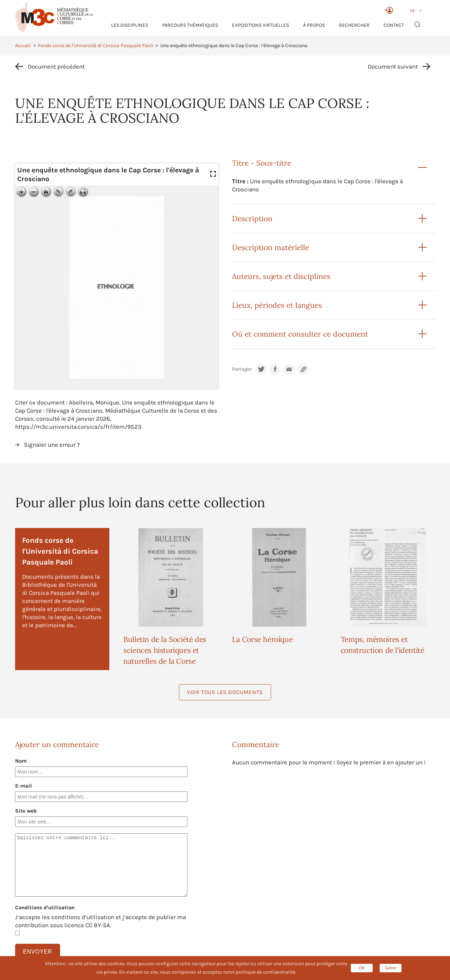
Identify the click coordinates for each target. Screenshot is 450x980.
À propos (314, 25)
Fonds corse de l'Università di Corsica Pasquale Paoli (96, 46)
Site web (26, 811)
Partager (242, 369)
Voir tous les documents (225, 692)
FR (412, 11)
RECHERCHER (354, 25)
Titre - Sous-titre (262, 163)
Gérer (391, 968)
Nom (21, 761)
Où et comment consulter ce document (300, 334)
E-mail (24, 786)
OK (362, 968)
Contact (394, 25)
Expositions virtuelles (261, 25)
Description (252, 219)
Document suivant (393, 66)
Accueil (23, 46)
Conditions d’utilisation (45, 908)
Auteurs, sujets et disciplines (281, 276)
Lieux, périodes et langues (277, 305)
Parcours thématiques (190, 25)
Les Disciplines (130, 25)
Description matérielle (271, 247)
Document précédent (56, 66)
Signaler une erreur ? (52, 445)
